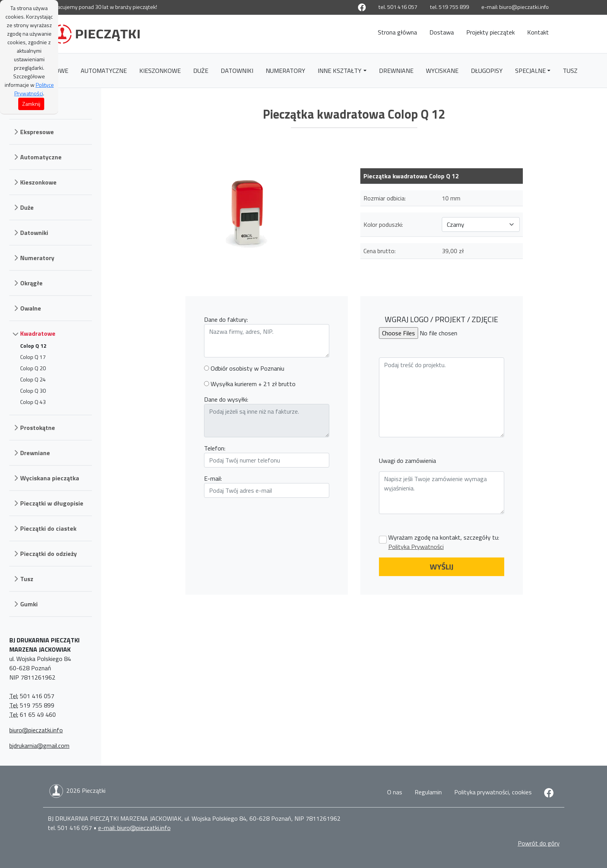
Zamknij (31, 104)
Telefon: (215, 448)
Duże (201, 71)
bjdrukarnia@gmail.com (39, 745)
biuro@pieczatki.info (36, 730)
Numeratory (285, 71)
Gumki (29, 604)
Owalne (31, 308)
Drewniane (396, 71)
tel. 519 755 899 (449, 7)
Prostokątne (38, 428)
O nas (395, 792)
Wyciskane (442, 71)
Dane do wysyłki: (226, 399)
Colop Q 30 (33, 391)
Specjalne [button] (530, 71)
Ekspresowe (37, 132)
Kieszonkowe (160, 71)
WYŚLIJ (442, 567)
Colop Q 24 (33, 379)
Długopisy (487, 71)
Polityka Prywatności (416, 547)
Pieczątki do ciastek (48, 528)
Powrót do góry (539, 843)
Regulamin (428, 792)
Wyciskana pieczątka (50, 478)
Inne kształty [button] (340, 71)
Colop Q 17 (33, 357)
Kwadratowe (38, 333)
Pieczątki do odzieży (48, 554)
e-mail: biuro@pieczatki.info (515, 7)
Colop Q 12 (33, 346)
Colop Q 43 (33, 402)
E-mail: (213, 478)
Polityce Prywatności (34, 89)
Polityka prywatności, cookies (493, 792)
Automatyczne (104, 71)
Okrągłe (31, 283)
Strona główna (397, 32)
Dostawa (442, 32)
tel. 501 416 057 (398, 7)
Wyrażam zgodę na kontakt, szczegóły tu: (444, 542)
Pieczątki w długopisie (52, 503)
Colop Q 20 (33, 368)
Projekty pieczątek (490, 32)
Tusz (570, 71)
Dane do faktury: (226, 319)
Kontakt (538, 32)
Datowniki (237, 71)
